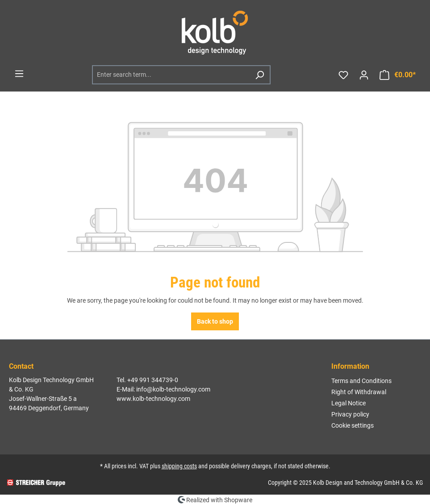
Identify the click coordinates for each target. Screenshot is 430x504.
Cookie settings (353, 425)
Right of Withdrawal (359, 392)
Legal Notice (349, 403)
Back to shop (215, 321)
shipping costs (179, 466)
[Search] (259, 75)
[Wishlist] (343, 75)
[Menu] (19, 74)
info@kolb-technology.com (173, 389)
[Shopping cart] (398, 75)
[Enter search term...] (171, 75)
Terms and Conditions (361, 381)
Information (350, 366)
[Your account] (364, 75)
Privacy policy (350, 414)
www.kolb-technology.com (153, 399)
